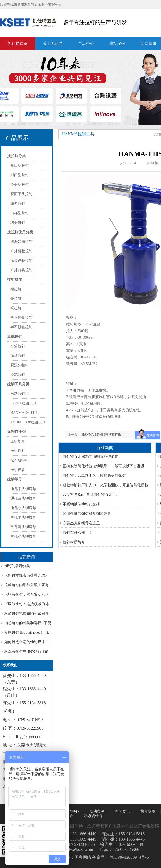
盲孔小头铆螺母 (23, 536)
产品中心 (86, 44)
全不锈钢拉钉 (21, 318)
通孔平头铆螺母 (23, 489)
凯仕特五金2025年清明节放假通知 (91, 457)
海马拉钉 (18, 356)
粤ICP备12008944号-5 (129, 857)
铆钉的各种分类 (17, 566)
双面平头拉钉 (21, 194)
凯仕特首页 (18, 44)
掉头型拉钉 (20, 185)
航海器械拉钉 (21, 242)
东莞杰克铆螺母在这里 (81, 523)
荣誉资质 (148, 811)
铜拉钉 (16, 308)
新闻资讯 (122, 811)
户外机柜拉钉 (21, 251)
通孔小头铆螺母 (23, 508)
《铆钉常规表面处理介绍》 (26, 575)
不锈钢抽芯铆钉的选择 (81, 504)
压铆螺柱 (18, 451)
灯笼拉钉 (18, 346)
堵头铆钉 (18, 223)
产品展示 (17, 138)
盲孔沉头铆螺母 (23, 527)
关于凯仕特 (53, 44)
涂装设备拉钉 (21, 261)
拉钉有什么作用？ (78, 533)
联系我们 (10, 665)
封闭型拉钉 (20, 175)
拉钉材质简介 (74, 542)
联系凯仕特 (93, 816)
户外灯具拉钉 (21, 270)
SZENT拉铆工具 (24, 403)
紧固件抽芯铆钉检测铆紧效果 (87, 514)
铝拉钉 (16, 289)
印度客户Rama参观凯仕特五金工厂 (91, 495)
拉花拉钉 (18, 375)
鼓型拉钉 (18, 204)
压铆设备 (18, 470)
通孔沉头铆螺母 (23, 498)
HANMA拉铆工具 (25, 413)
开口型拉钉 (20, 165)
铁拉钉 (16, 299)
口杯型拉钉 (20, 213)
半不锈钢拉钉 (21, 327)
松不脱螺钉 (20, 460)
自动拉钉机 (20, 394)
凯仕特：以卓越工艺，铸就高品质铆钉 (94, 476)
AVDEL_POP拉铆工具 (28, 422)
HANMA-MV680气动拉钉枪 (101, 435)
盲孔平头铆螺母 (23, 517)
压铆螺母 (18, 441)
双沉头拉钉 (20, 365)
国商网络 (83, 857)
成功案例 (117, 44)
